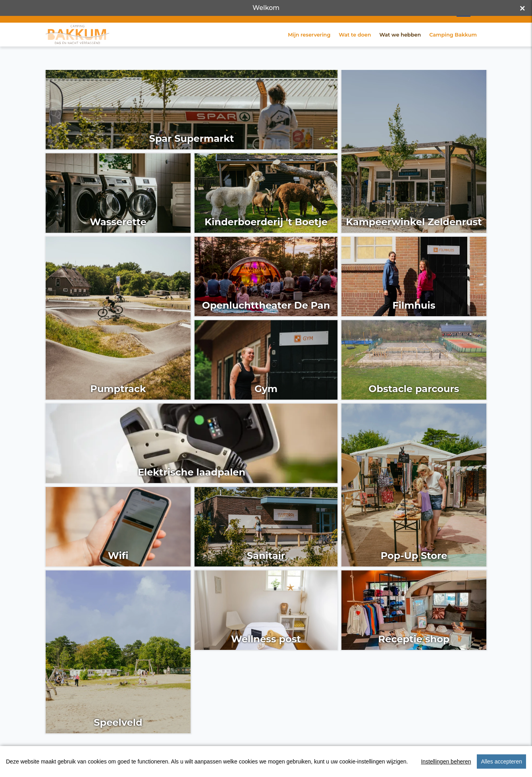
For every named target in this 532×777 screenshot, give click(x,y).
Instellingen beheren (446, 762)
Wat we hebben (400, 47)
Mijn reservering (309, 47)
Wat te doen (355, 47)
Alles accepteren (501, 762)
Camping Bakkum (453, 47)
